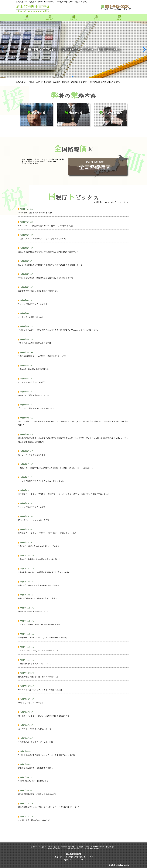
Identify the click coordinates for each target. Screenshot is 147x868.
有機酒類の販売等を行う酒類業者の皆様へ (73, 766)
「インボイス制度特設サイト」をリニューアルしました (73, 479)
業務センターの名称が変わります (73, 453)
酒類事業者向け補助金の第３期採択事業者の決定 (73, 674)
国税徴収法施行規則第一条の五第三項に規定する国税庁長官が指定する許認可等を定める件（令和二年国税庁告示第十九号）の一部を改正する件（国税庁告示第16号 (73, 438)
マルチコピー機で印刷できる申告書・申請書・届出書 (73, 688)
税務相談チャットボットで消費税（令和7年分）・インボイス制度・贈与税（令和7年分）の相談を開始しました (73, 492)
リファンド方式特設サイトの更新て (73, 302)
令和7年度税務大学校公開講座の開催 (73, 779)
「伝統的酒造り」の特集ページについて (73, 661)
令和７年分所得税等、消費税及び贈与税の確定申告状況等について (73, 276)
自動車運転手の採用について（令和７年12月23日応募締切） (73, 635)
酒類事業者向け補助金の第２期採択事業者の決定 (73, 289)
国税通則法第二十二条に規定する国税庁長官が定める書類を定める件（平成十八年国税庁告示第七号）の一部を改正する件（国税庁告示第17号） (73, 421)
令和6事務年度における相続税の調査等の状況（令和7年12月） (73, 570)
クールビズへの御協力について (73, 315)
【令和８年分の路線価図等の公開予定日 (73, 341)
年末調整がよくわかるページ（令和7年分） (73, 740)
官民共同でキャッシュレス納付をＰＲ (73, 518)
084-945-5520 (115, 7)
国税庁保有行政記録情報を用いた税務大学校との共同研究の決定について (73, 250)
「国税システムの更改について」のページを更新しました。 (73, 237)
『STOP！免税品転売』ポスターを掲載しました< (73, 648)
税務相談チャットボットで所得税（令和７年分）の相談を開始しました (73, 531)
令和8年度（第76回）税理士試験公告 (73, 367)
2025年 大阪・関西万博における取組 (73, 818)
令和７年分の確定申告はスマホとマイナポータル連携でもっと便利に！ (73, 753)
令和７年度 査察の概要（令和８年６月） (73, 210)
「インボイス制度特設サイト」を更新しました (73, 406)
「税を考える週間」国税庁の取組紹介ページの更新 (73, 622)
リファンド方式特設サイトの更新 (73, 380)
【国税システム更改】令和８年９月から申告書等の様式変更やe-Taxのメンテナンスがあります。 (73, 328)
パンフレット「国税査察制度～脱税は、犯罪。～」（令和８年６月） (73, 223)
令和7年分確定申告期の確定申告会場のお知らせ (73, 596)
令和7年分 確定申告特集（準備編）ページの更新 (73, 583)
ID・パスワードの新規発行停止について (73, 727)
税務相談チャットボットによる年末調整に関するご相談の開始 (73, 714)
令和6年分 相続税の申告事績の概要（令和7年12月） (73, 557)
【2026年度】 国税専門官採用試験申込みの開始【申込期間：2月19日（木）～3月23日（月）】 (73, 466)
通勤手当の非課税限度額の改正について (73, 393)
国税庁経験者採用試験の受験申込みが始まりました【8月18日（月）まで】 (73, 805)
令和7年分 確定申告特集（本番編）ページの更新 (73, 544)
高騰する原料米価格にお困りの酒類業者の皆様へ (73, 792)
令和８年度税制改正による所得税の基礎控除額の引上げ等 (73, 354)
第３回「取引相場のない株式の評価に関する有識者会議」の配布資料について (73, 263)
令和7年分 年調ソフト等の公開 (73, 701)
